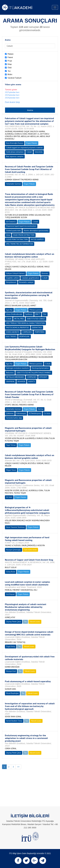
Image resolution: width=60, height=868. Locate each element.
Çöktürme (10, 413)
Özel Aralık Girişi (12, 102)
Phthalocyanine (35, 310)
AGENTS (32, 381)
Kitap (10, 64)
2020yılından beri (12, 98)
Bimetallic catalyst (26, 282)
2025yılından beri (12, 92)
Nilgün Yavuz (11, 470)
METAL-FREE (19, 319)
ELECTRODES (11, 336)
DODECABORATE (13, 332)
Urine (8, 235)
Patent (10, 57)
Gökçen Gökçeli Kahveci (15, 273)
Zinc (45, 314)
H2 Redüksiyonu (35, 413)
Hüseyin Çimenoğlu (13, 550)
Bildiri (10, 74)
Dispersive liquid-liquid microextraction (21, 226)
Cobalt (29, 152)
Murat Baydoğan (12, 693)
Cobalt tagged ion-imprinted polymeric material (24, 148)
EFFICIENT (43, 377)
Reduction (10, 373)
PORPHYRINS (40, 332)
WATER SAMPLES (37, 239)
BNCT (38, 314)
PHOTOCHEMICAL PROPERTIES (18, 328)
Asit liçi (40, 409)
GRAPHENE (10, 381)
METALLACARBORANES (15, 377)
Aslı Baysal (10, 594)
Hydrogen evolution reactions (17, 368)
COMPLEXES (27, 332)
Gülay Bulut (11, 572)
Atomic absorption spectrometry (36, 231)
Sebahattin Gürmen (13, 184)
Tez (9, 71)
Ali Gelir (9, 497)
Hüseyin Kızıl (11, 671)
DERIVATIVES (37, 328)
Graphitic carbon (12, 278)
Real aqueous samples (15, 156)
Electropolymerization (40, 368)
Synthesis (29, 314)
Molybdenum (11, 282)
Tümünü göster (11, 90)
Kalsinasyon (21, 413)
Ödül (10, 68)
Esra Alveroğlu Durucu (15, 143)
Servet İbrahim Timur (14, 721)
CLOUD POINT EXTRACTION (17, 239)
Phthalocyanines (36, 364)
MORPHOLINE (24, 336)
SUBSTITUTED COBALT (36, 319)
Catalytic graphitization (30, 278)
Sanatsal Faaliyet (15, 78)
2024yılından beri (12, 95)
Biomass (45, 273)
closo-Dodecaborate (14, 314)
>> (18, 767)
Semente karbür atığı (14, 418)
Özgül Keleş (11, 646)
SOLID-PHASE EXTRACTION (24, 235)
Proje (10, 61)
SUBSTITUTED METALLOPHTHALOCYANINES (34, 373)
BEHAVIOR (21, 381)
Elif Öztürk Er (11, 222)
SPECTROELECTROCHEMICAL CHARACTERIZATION (25, 323)
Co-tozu (47, 413)
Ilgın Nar (9, 310)
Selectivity (39, 152)
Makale (11, 54)
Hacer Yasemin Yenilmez (15, 527)
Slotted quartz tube (13, 231)
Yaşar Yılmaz (11, 445)
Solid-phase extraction (15, 152)
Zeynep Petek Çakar (14, 622)
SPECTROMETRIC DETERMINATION (20, 244)
